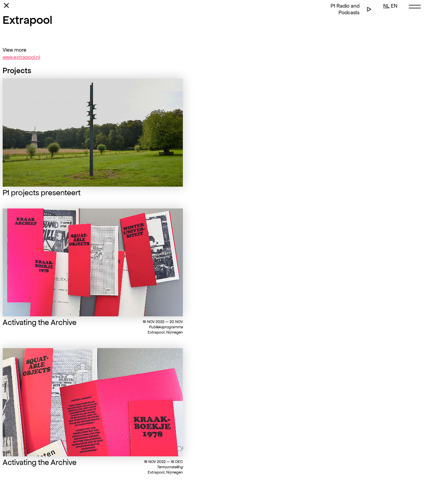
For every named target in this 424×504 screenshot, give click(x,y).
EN (394, 6)
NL (386, 6)
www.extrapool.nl (21, 57)
